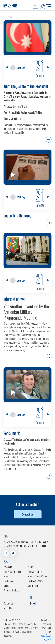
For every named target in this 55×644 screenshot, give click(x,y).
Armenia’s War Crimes (38, 576)
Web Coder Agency (46, 637)
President (8, 567)
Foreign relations (35, 572)
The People (8, 581)
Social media (12, 433)
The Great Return (35, 581)
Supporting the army (17, 216)
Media (6, 586)
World (30, 567)
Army (6, 576)
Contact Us (27, 514)
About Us (8, 608)
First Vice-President (12, 572)
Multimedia (33, 586)
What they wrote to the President (26, 86)
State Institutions (11, 590)
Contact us (8, 603)
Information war (15, 299)
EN (33, 603)
